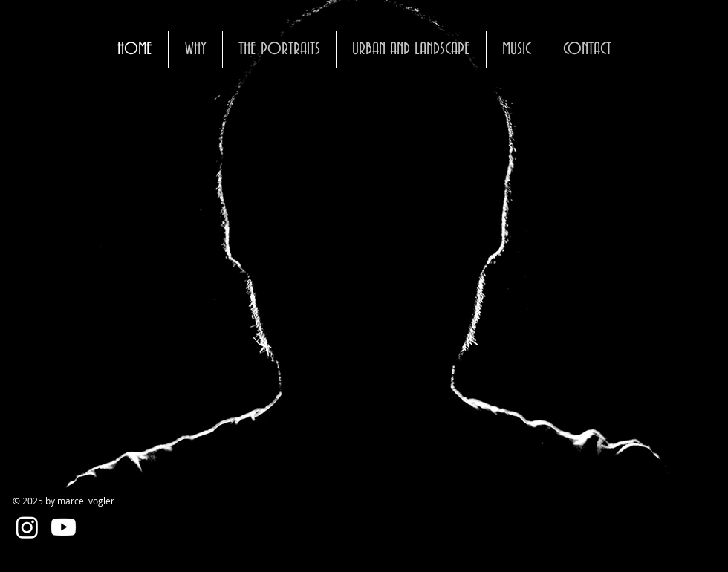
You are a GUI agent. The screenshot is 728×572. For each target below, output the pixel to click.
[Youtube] (64, 527)
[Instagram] (27, 527)
